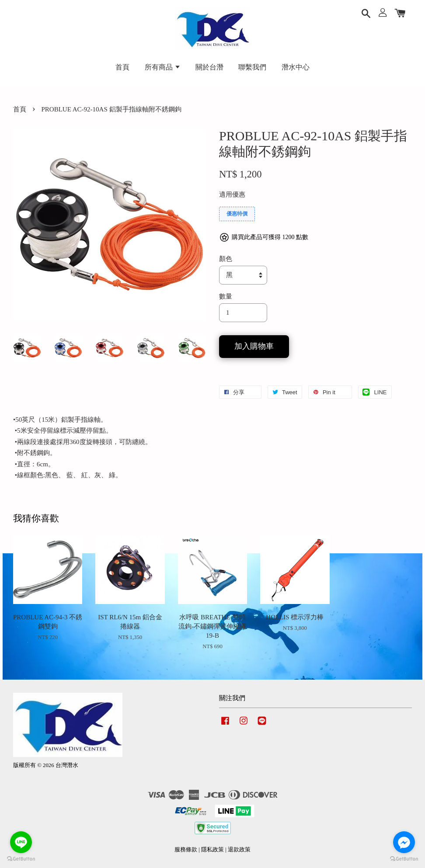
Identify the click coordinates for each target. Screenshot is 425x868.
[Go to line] (21, 842)
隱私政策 (212, 850)
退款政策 (239, 850)
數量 (226, 296)
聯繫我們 (252, 67)
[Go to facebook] (404, 842)
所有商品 (163, 67)
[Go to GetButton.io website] (404, 859)
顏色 (226, 259)
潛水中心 (296, 67)
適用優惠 (232, 194)
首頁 (122, 67)
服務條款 (186, 850)
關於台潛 (209, 67)
